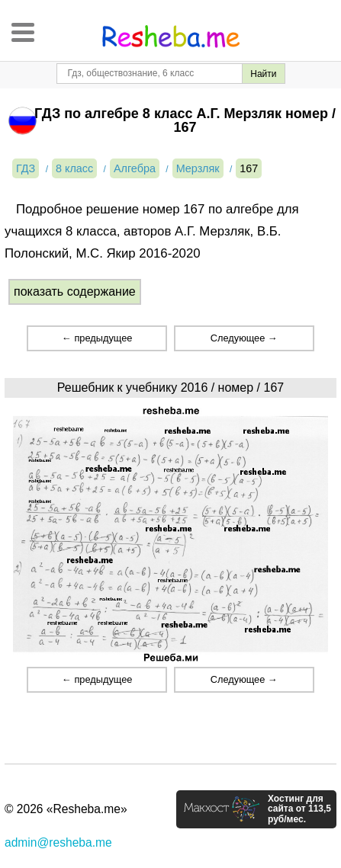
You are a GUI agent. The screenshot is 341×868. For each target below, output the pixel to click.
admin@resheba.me (58, 842)
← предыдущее (97, 338)
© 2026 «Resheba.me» (66, 809)
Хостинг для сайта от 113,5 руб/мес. (299, 809)
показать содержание (75, 291)
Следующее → (244, 338)
